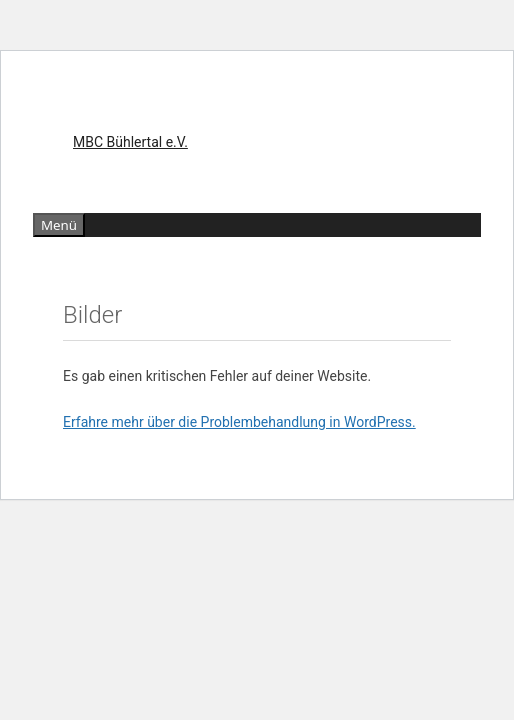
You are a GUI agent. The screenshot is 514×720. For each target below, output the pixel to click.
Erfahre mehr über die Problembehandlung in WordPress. (239, 422)
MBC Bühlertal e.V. (130, 142)
